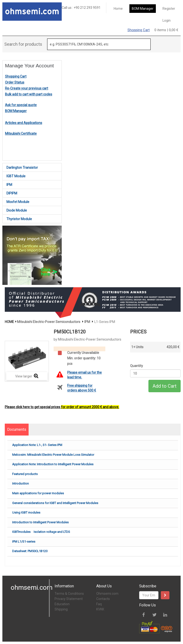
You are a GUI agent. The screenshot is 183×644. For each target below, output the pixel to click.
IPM (9, 185)
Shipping (61, 609)
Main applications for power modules (38, 493)
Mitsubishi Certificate (21, 134)
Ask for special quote (21, 105)
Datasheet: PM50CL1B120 (30, 551)
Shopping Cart (139, 30)
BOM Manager (143, 9)
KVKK (100, 609)
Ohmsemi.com (107, 594)
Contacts (103, 599)
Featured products (25, 474)
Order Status (15, 82)
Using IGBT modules (26, 513)
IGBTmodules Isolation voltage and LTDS (41, 532)
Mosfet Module (18, 202)
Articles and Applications (24, 123)
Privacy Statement (69, 599)
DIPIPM (12, 193)
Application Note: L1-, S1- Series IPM (37, 445)
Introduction (20, 483)
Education (62, 604)
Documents (17, 429)
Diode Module (17, 210)
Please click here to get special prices (62, 407)
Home (118, 9)
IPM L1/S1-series (24, 542)
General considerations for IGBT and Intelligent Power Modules (55, 503)
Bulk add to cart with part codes (29, 94)
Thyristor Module (19, 219)
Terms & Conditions (69, 594)
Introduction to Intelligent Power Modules (40, 522)
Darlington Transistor (22, 168)
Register (169, 9)
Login (167, 20)
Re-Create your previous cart (27, 88)
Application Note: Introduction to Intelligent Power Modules (53, 464)
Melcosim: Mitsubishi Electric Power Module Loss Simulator (53, 455)
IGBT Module (16, 176)
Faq (99, 604)
